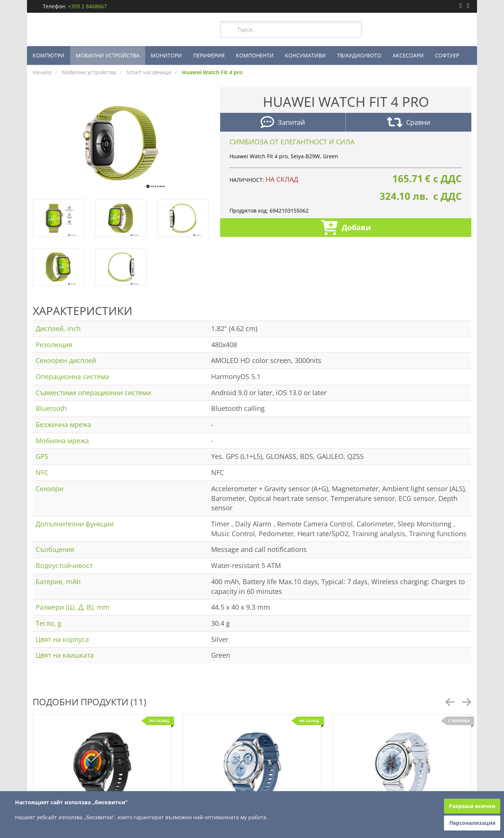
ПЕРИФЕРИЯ (209, 55)
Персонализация (472, 823)
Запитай (283, 123)
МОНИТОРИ (166, 55)
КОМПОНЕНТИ (255, 55)
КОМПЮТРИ (49, 55)
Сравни (409, 123)
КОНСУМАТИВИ (305, 55)
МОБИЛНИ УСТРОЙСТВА (108, 55)
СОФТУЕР (447, 55)
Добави (346, 229)
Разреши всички (472, 806)
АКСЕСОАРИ (408, 55)
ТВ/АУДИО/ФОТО (359, 55)
